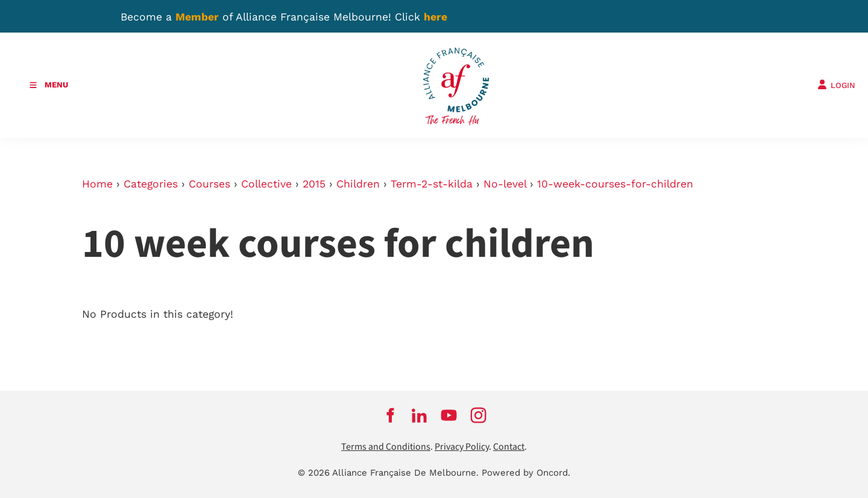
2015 (314, 184)
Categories (151, 184)
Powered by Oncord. (526, 473)
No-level (505, 184)
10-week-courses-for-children (615, 184)
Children (358, 184)
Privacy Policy (462, 447)
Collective (266, 184)
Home (97, 184)
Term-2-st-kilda (432, 184)
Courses (209, 184)
